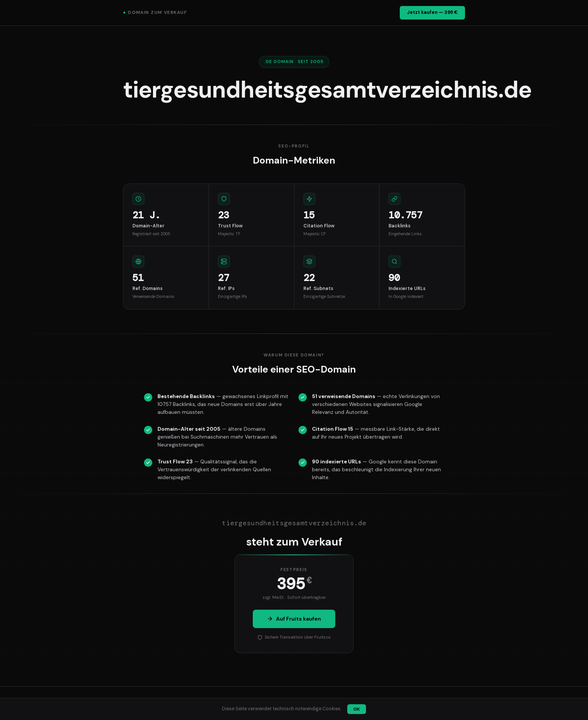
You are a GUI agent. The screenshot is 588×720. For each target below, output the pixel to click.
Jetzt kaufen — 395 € (432, 12)
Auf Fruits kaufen (294, 619)
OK (356, 709)
